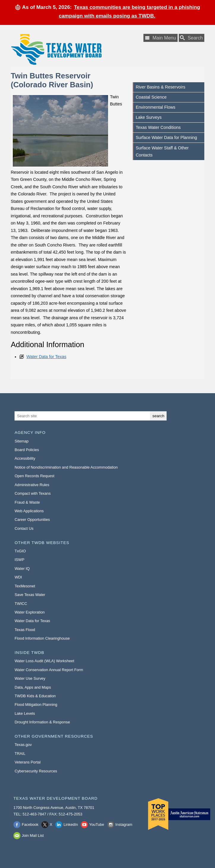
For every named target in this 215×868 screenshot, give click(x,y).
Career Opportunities (32, 520)
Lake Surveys (149, 117)
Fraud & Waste (27, 502)
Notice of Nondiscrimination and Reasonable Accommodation (66, 467)
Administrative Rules (32, 485)
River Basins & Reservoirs (161, 87)
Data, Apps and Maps (33, 687)
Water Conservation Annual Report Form (49, 670)
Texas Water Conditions (158, 127)
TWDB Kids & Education (35, 696)
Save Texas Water (30, 595)
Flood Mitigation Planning (36, 705)
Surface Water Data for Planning (166, 137)
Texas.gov (23, 745)
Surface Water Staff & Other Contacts (162, 151)
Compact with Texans (33, 493)
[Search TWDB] (192, 38)
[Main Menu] (160, 38)
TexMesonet (25, 586)
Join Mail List (33, 835)
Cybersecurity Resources (36, 771)
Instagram (124, 824)
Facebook (30, 824)
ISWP (19, 560)
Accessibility (25, 458)
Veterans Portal (28, 762)
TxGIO (20, 551)
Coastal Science (151, 97)
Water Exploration (30, 612)
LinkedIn (71, 824)
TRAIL (20, 754)
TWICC (21, 604)
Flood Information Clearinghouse (42, 638)
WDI (18, 577)
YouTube (97, 824)
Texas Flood (25, 630)
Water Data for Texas (46, 357)
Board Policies (27, 450)
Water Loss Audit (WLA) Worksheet (44, 661)
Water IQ (22, 569)
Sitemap (22, 441)
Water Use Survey (30, 678)
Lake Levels (25, 713)
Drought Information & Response (42, 722)
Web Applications (29, 511)
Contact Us (24, 528)
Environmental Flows (156, 107)
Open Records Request (34, 476)
